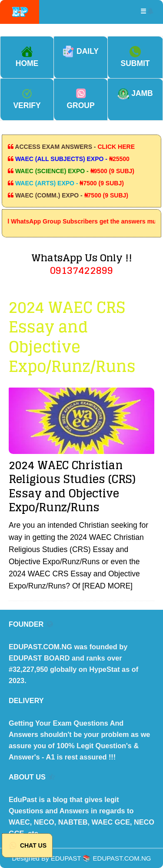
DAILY (81, 51)
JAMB (135, 93)
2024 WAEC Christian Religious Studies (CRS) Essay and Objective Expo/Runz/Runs (72, 486)
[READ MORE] (107, 586)
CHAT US (27, 845)
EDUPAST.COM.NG (122, 858)
